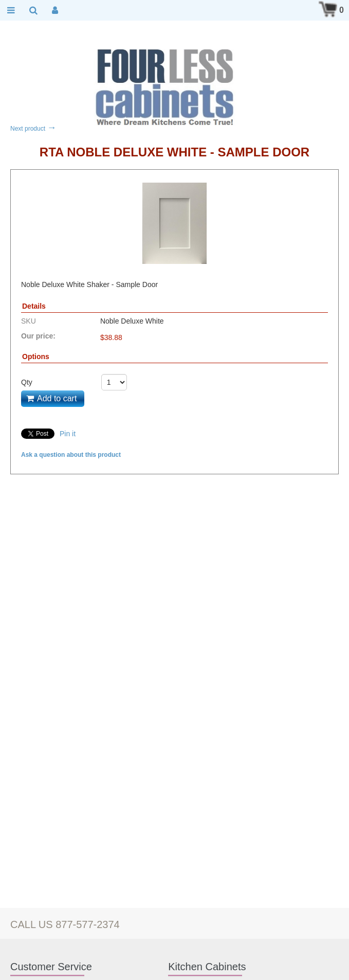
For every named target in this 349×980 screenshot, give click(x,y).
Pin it (68, 434)
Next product (33, 129)
